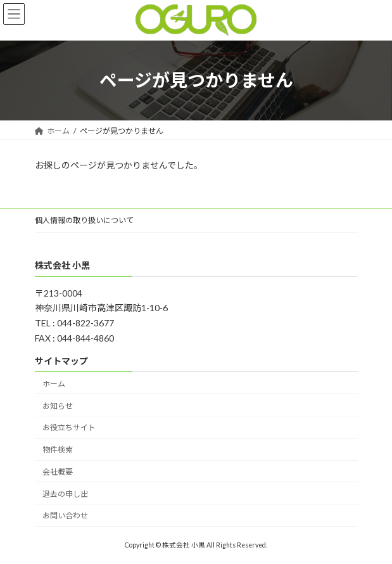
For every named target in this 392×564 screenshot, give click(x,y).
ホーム (54, 384)
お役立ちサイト (69, 427)
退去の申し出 (65, 493)
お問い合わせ (65, 516)
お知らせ (58, 405)
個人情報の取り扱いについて (84, 220)
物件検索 (58, 450)
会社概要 (58, 472)
